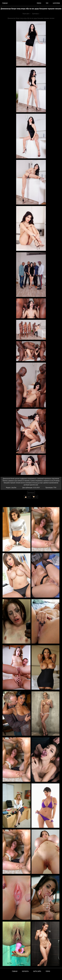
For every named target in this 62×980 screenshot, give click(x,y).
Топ (47, 3)
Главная (5, 3)
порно (39, 3)
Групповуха (31, 493)
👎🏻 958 (35, 497)
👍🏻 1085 (27, 497)
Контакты (25, 971)
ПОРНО (48, 971)
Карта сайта (37, 971)
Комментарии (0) (7, 500)
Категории (56, 3)
